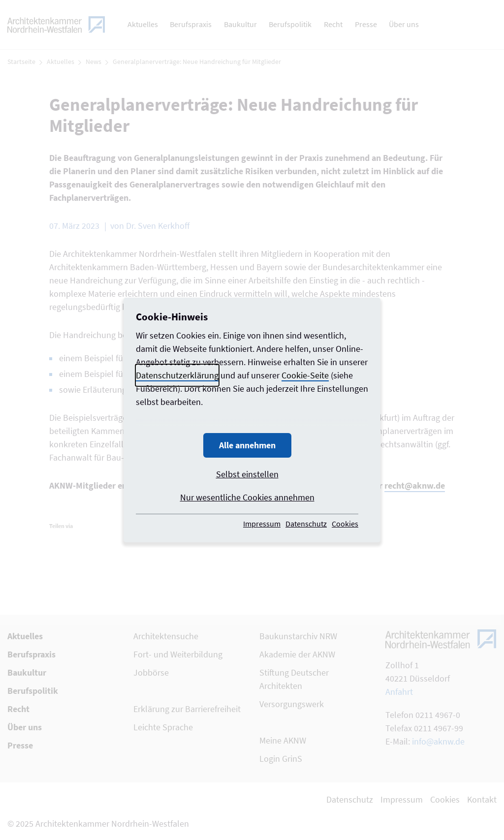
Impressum (262, 524)
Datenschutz (306, 524)
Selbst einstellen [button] (247, 474)
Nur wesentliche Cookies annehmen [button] (247, 497)
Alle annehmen (247, 445)
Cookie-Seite (305, 375)
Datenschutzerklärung (177, 375)
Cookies (345, 524)
